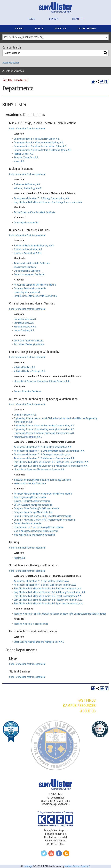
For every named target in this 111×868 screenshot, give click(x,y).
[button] (77, 17)
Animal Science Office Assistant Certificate (34, 212)
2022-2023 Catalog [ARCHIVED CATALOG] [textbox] (23, 37)
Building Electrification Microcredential (32, 501)
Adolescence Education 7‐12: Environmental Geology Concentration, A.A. (49, 451)
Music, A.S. (19, 161)
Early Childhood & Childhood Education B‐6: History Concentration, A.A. (48, 600)
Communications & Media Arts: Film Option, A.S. (37, 139)
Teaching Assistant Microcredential (31, 624)
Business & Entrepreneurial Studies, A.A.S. (34, 246)
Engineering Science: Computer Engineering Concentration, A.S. (44, 429)
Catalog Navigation (15, 71)
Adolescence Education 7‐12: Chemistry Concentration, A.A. (43, 447)
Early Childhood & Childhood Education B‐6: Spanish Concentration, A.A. (49, 604)
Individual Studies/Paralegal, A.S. (30, 371)
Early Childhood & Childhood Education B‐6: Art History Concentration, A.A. (50, 592)
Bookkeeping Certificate (25, 267)
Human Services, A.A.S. (25, 327)
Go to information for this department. (28, 129)
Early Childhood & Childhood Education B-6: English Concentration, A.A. (48, 589)
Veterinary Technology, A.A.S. (28, 188)
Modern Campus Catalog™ (77, 866)
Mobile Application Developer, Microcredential (36, 531)
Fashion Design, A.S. (24, 154)
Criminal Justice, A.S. (24, 323)
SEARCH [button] (54, 19)
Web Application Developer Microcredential (35, 535)
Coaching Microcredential (26, 223)
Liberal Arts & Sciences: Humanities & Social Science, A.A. (42, 381)
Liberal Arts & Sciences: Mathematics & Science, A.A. (39, 470)
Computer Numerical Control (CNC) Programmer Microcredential (45, 520)
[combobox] (55, 37)
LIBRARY (19, 29)
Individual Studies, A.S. (25, 367)
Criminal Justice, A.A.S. (25, 319)
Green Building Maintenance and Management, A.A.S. (39, 642)
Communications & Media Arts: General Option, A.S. (39, 143)
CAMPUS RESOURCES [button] (79, 706)
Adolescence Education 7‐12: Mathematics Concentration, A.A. (44, 458)
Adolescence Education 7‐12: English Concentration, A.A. (42, 581)
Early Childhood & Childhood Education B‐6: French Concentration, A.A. (48, 596)
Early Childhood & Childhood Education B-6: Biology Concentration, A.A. (48, 202)
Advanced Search (11, 63)
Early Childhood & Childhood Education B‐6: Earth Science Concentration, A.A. (51, 462)
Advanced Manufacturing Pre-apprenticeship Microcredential (43, 494)
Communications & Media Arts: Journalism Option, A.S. (40, 146)
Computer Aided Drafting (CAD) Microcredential (37, 509)
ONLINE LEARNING (87, 29)
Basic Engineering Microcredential (30, 497)
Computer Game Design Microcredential (33, 512)
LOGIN (32, 19)
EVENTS (39, 29)
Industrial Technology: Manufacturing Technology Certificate (43, 480)
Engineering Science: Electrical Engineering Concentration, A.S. (44, 433)
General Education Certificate (28, 392)
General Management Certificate (29, 275)
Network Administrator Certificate (30, 483)
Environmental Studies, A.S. (27, 184)
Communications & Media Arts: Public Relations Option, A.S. (43, 150)
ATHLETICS (60, 29)
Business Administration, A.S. (28, 249)
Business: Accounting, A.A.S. (28, 253)
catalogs (28, 866)
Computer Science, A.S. (25, 415)
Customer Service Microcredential (30, 288)
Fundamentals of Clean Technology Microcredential (39, 527)
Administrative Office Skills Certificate (32, 263)
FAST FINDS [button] (87, 700)
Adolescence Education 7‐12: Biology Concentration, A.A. (42, 198)
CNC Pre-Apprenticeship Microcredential (33, 505)
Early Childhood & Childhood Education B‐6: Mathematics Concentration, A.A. (51, 466)
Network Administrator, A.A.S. (28, 437)
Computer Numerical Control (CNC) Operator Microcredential (43, 516)
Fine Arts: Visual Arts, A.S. (26, 158)
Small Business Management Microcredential (35, 296)
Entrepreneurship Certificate (27, 271)
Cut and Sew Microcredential (28, 523)
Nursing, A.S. (20, 558)
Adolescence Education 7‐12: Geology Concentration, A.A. (42, 455)
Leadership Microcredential (27, 292)
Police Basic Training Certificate (29, 344)
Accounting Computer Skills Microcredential (35, 285)
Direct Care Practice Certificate (28, 341)
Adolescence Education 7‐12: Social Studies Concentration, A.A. (45, 585)
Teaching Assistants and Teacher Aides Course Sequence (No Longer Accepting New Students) (60, 614)
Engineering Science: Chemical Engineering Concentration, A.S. (44, 426)
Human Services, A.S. (24, 330)
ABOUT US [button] (88, 711)
